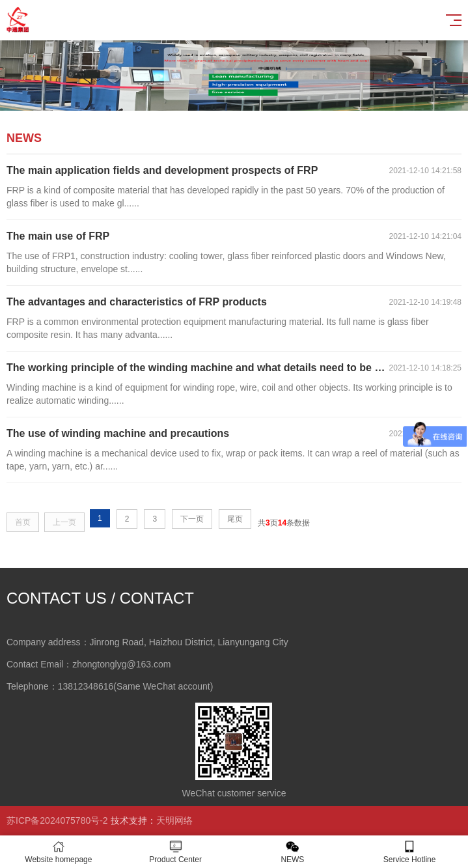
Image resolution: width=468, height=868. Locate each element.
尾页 (235, 519)
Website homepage (59, 852)
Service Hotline (409, 852)
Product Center (176, 852)
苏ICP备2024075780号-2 (57, 820)
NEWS (293, 852)
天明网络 (174, 820)
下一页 (192, 519)
